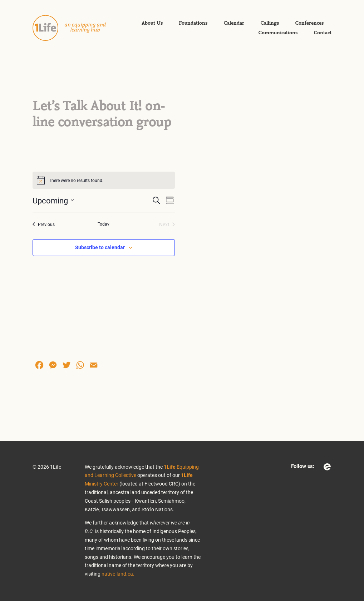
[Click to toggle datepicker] (53, 200)
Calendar (234, 23)
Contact (323, 33)
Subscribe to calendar (100, 247)
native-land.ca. (118, 574)
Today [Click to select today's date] (104, 224)
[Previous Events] (44, 224)
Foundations (193, 23)
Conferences (309, 23)
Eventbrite (327, 467)
